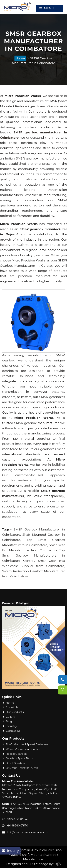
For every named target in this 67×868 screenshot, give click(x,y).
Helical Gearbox (16, 754)
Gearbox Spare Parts (19, 758)
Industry (11, 726)
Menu (47, 8)
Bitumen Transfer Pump (22, 768)
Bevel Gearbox (15, 763)
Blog (9, 721)
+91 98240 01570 (17, 825)
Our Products (15, 712)
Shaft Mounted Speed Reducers (27, 744)
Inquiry (10, 851)
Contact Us (13, 731)
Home (20, 58)
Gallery (10, 717)
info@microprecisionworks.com (28, 832)
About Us (12, 707)
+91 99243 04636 (18, 819)
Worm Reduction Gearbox (23, 749)
